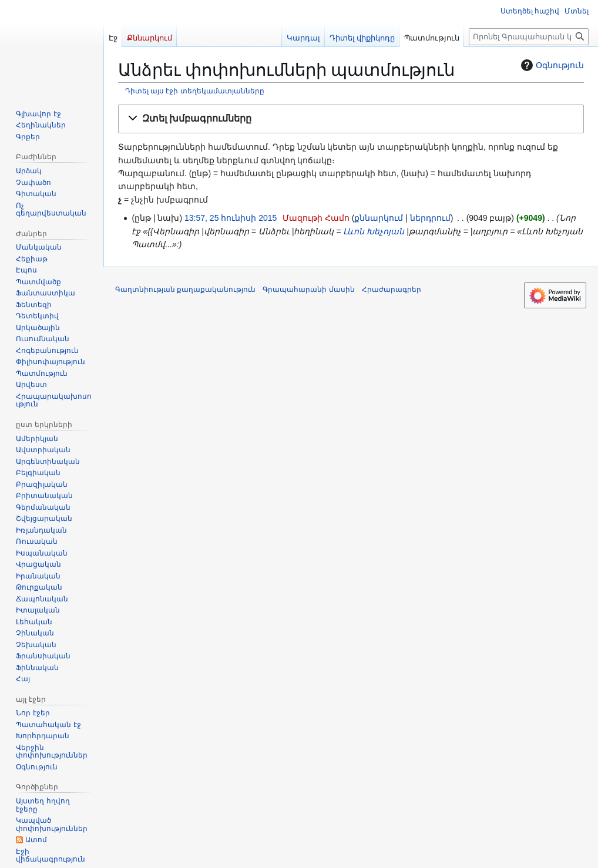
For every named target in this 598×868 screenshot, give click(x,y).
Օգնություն (551, 65)
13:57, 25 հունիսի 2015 (231, 218)
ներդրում (430, 218)
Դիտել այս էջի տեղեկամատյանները (195, 91)
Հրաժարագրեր (392, 290)
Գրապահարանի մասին (308, 290)
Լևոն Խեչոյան (374, 231)
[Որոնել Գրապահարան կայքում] (529, 37)
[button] (351, 119)
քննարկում (379, 218)
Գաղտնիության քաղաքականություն (185, 290)
